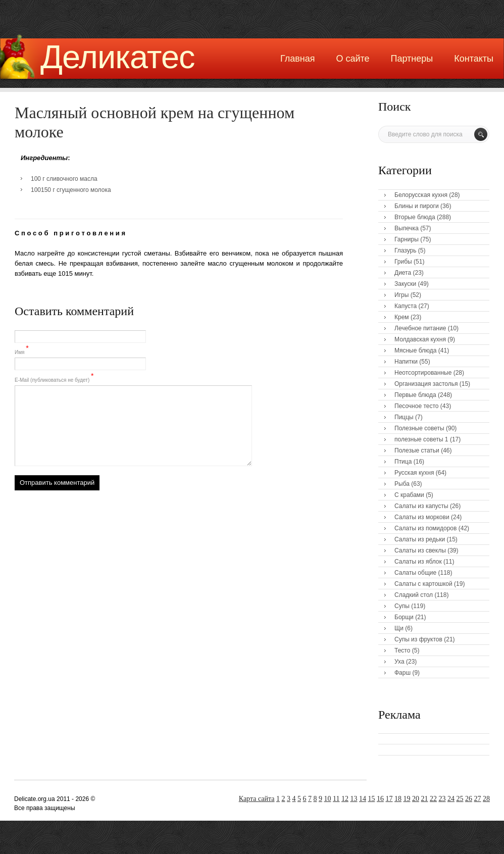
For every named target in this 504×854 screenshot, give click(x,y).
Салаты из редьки (420, 539)
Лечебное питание (420, 328)
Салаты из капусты (421, 506)
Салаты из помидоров (425, 528)
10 (328, 799)
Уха (399, 662)
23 (442, 799)
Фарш (402, 673)
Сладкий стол (414, 595)
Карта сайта (257, 799)
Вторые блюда (415, 217)
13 (354, 799)
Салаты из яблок (418, 562)
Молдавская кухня (420, 339)
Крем (402, 317)
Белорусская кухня (421, 195)
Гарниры (407, 239)
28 (486, 799)
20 (416, 799)
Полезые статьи (417, 450)
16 (380, 799)
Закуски (405, 284)
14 (363, 799)
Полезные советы (419, 428)
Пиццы (404, 417)
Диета (403, 273)
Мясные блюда (416, 350)
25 (460, 799)
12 (345, 799)
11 (336, 799)
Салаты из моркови (422, 517)
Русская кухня (414, 473)
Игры (401, 295)
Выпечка (407, 228)
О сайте (352, 59)
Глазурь (406, 250)
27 (478, 799)
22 (433, 799)
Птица (403, 462)
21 (425, 799)
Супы (402, 606)
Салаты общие (415, 573)
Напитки (406, 362)
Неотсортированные (423, 373)
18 (398, 799)
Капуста (406, 306)
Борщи (404, 617)
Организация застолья (426, 384)
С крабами (409, 495)
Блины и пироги (417, 206)
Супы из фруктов (418, 639)
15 (372, 799)
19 (407, 799)
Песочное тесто (416, 406)
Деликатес (118, 57)
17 (389, 799)
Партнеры (412, 59)
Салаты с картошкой (423, 584)
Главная (298, 59)
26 (469, 799)
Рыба (402, 484)
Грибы (403, 262)
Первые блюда (415, 395)
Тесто (402, 650)
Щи (399, 628)
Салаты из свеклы (420, 550)
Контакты (474, 59)
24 (451, 799)
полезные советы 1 (421, 439)
